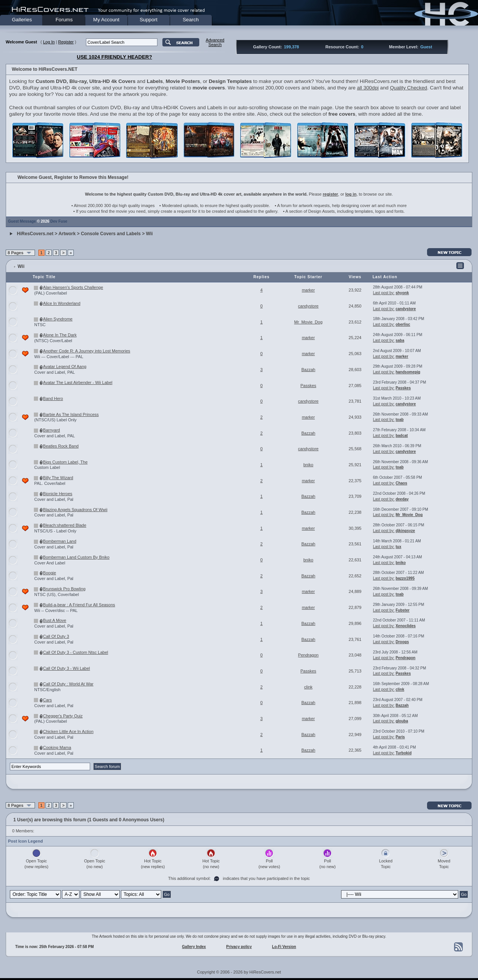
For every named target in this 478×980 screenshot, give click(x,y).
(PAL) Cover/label (51, 293)
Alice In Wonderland (62, 303)
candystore (308, 306)
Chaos (401, 483)
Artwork (67, 234)
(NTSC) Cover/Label (53, 341)
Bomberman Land (60, 541)
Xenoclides (406, 626)
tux (398, 547)
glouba (402, 721)
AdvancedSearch (215, 42)
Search (191, 20)
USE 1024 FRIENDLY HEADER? (114, 57)
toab (399, 420)
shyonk (402, 293)
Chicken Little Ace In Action (68, 731)
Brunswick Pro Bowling (64, 589)
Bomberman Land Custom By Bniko (76, 557)
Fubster (403, 610)
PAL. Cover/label (50, 483)
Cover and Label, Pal (54, 499)
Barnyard (52, 430)
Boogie (49, 573)
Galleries (22, 20)
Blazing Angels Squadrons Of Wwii (75, 510)
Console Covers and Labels (111, 234)
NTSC (40, 325)
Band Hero (53, 398)
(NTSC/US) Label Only (55, 420)
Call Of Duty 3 (56, 636)
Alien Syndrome (58, 319)
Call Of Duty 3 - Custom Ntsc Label (75, 652)
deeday (402, 499)
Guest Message (22, 221)
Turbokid (403, 753)
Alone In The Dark (60, 335)
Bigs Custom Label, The (65, 462)
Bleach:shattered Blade (65, 525)
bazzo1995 (405, 578)
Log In (49, 42)
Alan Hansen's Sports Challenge (73, 287)
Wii (149, 234)
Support (148, 20)
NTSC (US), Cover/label (56, 594)
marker (308, 290)
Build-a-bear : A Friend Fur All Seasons (79, 605)
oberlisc (403, 324)
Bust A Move (55, 620)
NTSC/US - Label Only (55, 531)
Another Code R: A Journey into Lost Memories (87, 351)
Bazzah (308, 370)
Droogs (402, 642)
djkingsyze (405, 531)
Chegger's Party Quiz (63, 716)
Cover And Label (50, 563)
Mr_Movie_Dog (308, 322)
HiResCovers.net (35, 234)
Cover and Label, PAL (55, 372)
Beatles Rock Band (61, 446)
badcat (402, 436)
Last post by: (384, 293)
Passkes (308, 386)
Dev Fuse (59, 221)
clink (308, 687)
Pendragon (308, 655)
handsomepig (408, 372)
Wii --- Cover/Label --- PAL (59, 357)
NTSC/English (47, 690)
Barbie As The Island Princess (71, 414)
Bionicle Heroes (58, 494)
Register (66, 42)
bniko (308, 465)
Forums (64, 20)
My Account (106, 20)
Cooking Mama (57, 747)
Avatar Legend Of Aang (65, 367)
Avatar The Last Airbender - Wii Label (78, 382)
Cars (47, 700)
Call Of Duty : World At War (68, 684)
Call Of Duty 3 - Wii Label (66, 668)
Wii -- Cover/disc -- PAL (56, 610)
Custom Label (47, 467)
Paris (400, 737)
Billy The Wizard (58, 478)
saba (400, 340)
